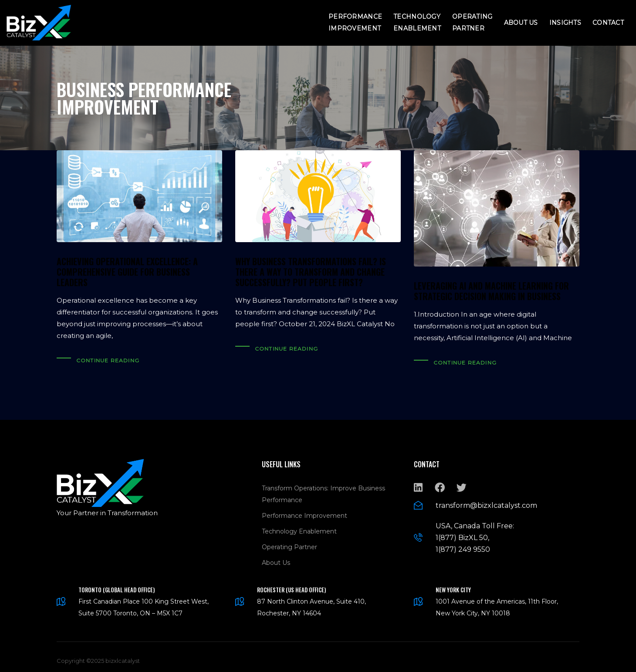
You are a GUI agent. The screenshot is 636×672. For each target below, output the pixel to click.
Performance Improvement (355, 22)
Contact (608, 23)
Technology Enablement (417, 22)
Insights (565, 23)
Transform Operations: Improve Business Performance (323, 488)
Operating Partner (472, 22)
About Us (521, 23)
